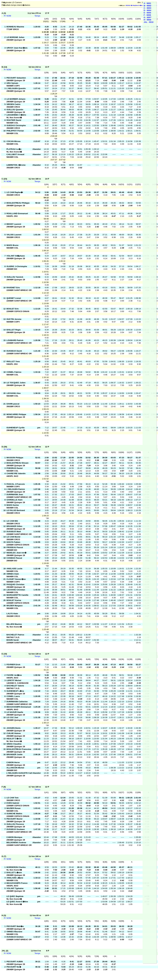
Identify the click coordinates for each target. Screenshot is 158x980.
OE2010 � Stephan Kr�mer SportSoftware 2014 (141, 5)
